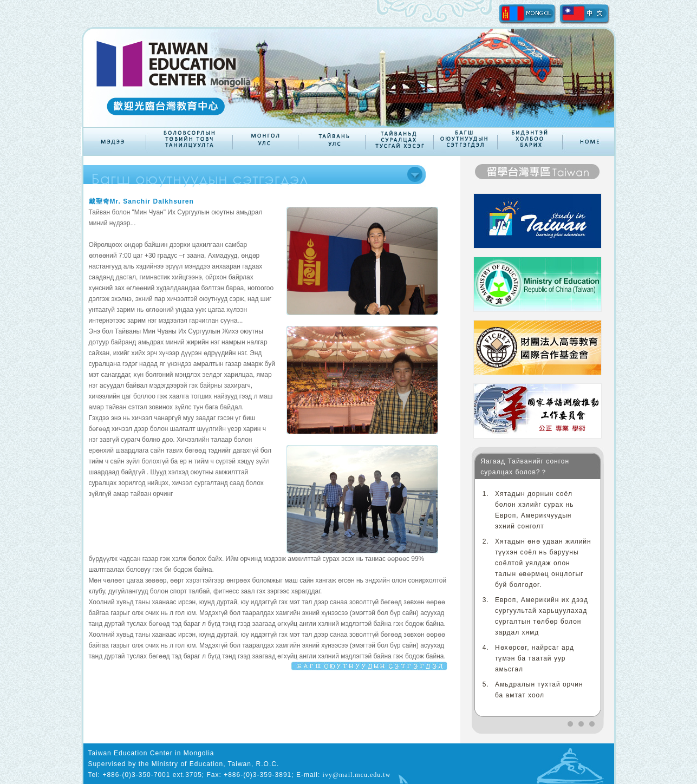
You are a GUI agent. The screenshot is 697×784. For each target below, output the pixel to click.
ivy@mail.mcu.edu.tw (357, 775)
